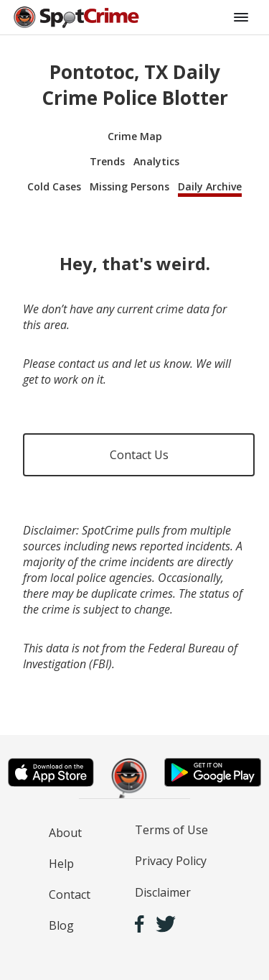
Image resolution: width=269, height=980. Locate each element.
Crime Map (135, 136)
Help (61, 864)
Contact (70, 895)
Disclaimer (163, 892)
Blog (61, 925)
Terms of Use (171, 830)
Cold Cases (54, 186)
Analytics (156, 161)
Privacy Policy (171, 861)
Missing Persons (129, 186)
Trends (107, 161)
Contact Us (139, 455)
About (65, 833)
